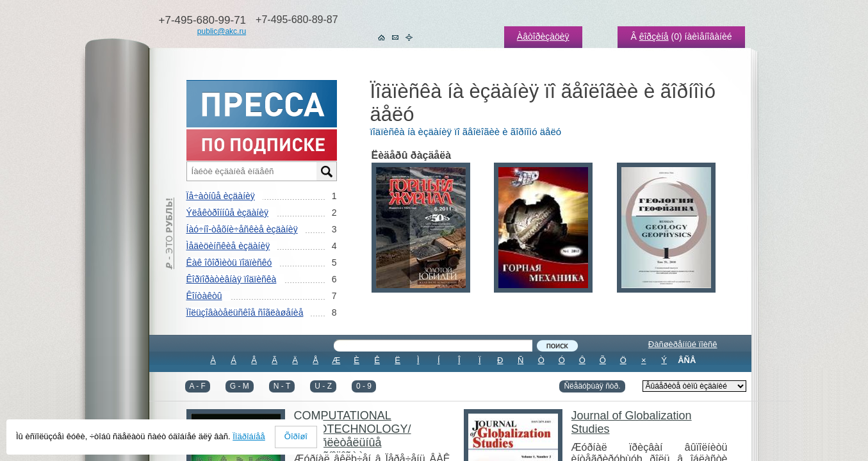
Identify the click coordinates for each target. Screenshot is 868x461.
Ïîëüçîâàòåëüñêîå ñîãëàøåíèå (245, 312)
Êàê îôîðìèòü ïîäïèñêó (229, 263)
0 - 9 (364, 386)
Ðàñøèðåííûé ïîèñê (683, 344)
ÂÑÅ (687, 360)
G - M (240, 386)
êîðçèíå (654, 36)
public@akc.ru (222, 31)
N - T (282, 386)
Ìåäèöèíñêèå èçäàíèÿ (228, 246)
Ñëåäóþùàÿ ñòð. (592, 386)
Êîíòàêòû (204, 296)
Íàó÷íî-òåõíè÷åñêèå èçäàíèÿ (242, 229)
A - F (198, 386)
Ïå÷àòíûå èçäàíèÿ (221, 196)
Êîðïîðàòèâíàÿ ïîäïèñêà (232, 279)
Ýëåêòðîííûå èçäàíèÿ (227, 213)
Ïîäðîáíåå (249, 436)
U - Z (323, 386)
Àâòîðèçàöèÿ (543, 36)
